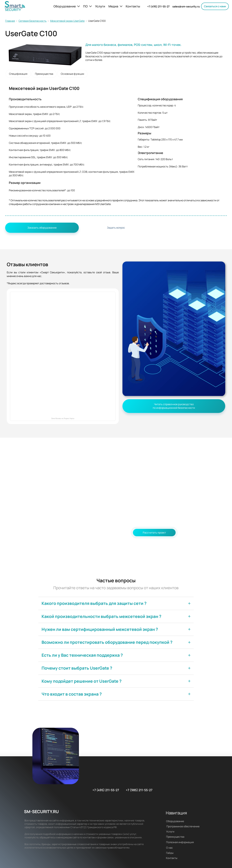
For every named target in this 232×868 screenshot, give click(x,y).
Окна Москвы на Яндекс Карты (63, 419)
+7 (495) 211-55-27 (158, 6)
